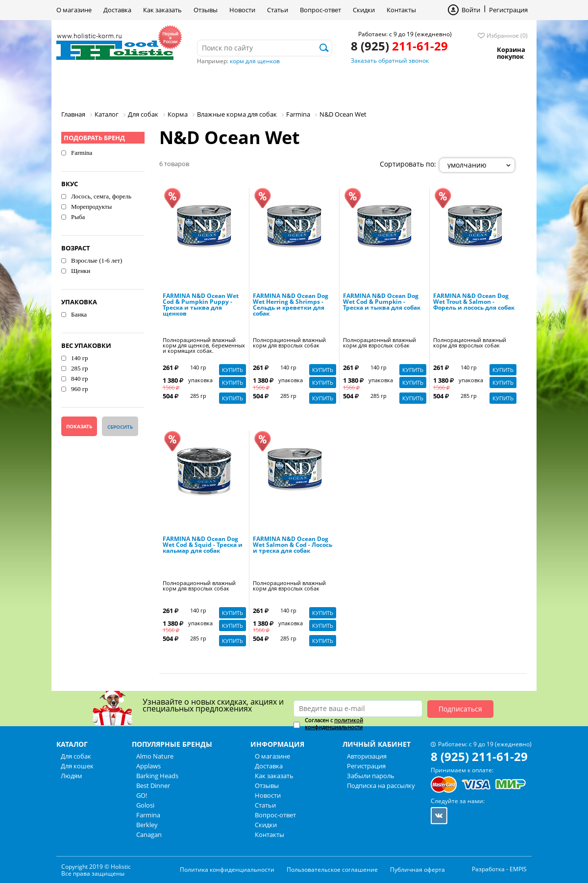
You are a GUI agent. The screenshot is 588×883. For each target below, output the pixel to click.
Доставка (117, 10)
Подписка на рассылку (381, 785)
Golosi (145, 805)
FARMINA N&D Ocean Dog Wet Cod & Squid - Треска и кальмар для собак (203, 545)
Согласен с (334, 724)
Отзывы (206, 10)
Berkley (147, 825)
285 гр (80, 368)
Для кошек (156, 86)
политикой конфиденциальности (334, 724)
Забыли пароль (371, 776)
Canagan (149, 834)
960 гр (80, 389)
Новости (242, 10)
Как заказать (162, 10)
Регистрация (508, 10)
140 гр (80, 358)
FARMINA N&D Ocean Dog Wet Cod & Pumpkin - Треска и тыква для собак (382, 302)
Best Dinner (153, 785)
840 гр (80, 379)
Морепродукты (91, 207)
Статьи (278, 10)
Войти (471, 10)
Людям (216, 86)
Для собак (90, 86)
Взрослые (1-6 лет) (97, 260)
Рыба (78, 217)
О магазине (74, 10)
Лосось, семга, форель (101, 196)
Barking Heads (157, 776)
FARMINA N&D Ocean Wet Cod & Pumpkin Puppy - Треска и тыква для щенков (201, 305)
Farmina (82, 153)
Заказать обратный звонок (390, 61)
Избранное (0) (507, 36)
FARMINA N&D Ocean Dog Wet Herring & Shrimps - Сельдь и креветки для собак (291, 305)
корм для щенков (255, 61)
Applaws (148, 766)
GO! (142, 795)
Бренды (269, 86)
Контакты (401, 10)
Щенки (81, 271)
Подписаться (460, 709)
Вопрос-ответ (320, 10)
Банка (79, 314)
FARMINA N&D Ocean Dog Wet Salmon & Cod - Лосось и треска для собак (293, 545)
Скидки (364, 10)
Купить (233, 370)
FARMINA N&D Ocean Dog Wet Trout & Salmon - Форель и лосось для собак (474, 302)
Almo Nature (155, 756)
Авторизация (367, 756)
